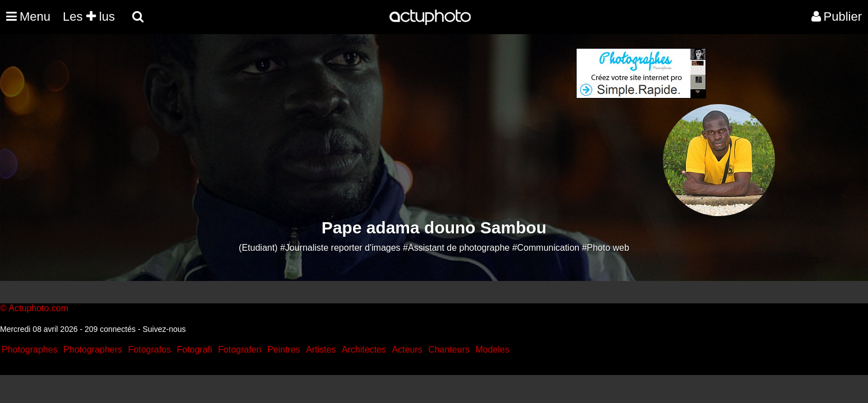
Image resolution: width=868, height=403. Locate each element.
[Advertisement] (366, 126)
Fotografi (194, 350)
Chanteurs (449, 350)
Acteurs (407, 350)
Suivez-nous (164, 329)
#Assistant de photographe (456, 248)
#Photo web (605, 248)
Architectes (364, 350)
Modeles (492, 350)
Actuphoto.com (38, 308)
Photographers (93, 350)
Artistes (321, 350)
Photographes (30, 350)
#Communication (546, 248)
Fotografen (240, 350)
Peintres (284, 350)
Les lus (89, 17)
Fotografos (150, 350)
